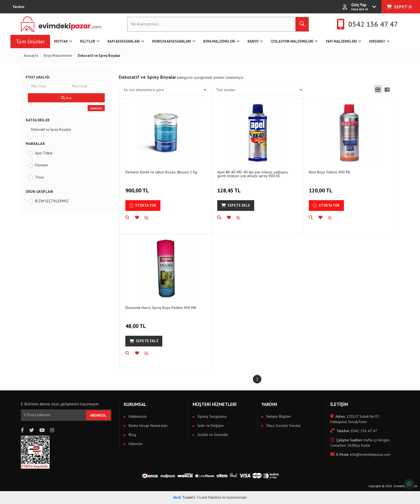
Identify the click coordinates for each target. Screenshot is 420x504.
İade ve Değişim (210, 425)
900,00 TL (138, 188)
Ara (66, 98)
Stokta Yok (143, 206)
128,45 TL (230, 188)
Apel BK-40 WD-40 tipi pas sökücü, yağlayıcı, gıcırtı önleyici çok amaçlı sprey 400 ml (253, 174)
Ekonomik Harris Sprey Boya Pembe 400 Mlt (161, 308)
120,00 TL (321, 188)
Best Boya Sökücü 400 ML (330, 172)
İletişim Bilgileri (278, 416)
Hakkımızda (137, 416)
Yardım (18, 7)
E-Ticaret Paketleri (207, 497)
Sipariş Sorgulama (211, 416)
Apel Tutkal (44, 153)
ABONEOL (98, 415)
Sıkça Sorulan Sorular (283, 425)
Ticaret (183, 497)
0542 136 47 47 (354, 431)
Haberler (135, 444)
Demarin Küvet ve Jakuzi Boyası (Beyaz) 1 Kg (161, 172)
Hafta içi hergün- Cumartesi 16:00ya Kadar (360, 443)
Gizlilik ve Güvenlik (212, 435)
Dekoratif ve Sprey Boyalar (51, 130)
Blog (132, 435)
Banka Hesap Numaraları (148, 425)
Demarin (42, 165)
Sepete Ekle (236, 205)
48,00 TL (136, 323)
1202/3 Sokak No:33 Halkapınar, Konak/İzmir (355, 419)
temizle (96, 108)
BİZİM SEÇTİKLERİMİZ (52, 201)
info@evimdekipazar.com (360, 454)
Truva (39, 177)
